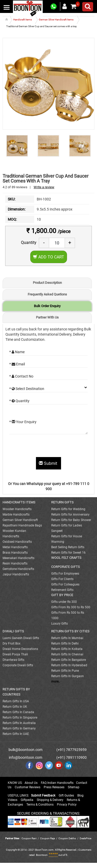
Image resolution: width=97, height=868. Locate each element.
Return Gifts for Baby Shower (71, 520)
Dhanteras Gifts (13, 660)
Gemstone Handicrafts (18, 569)
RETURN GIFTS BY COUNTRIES (16, 692)
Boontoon (42, 855)
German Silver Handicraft (20, 520)
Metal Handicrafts (15, 547)
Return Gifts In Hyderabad (69, 665)
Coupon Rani (29, 838)
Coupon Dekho (67, 838)
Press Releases (54, 787)
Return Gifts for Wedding (68, 509)
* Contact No (21, 376)
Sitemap (74, 787)
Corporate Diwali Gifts (18, 665)
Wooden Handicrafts (17, 509)
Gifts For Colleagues (65, 584)
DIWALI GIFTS (13, 631)
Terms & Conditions (40, 805)
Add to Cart (49, 257)
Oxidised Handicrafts (17, 542)
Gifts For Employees (65, 574)
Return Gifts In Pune (65, 671)
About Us (31, 783)
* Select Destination (27, 389)
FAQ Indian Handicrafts (57, 783)
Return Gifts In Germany (19, 728)
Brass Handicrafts (15, 553)
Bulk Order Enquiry (47, 306)
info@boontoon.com (25, 757)
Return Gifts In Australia (19, 723)
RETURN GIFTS (62, 502)
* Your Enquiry (23, 422)
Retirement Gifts (62, 590)
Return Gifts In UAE (16, 734)
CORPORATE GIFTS (66, 567)
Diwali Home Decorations (20, 649)
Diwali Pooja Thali (15, 654)
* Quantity (19, 401)
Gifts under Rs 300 (64, 602)
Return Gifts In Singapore (20, 718)
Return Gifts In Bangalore (69, 660)
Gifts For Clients (62, 579)
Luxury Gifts (59, 624)
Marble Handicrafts (16, 515)
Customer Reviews (28, 787)
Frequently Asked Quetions (47, 294)
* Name (17, 352)
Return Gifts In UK (15, 707)
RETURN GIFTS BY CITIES (70, 631)
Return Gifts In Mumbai (67, 638)
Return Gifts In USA (16, 701)
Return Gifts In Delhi (65, 643)
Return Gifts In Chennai (67, 654)
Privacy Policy (67, 805)
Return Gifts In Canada (18, 712)
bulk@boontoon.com (25, 750)
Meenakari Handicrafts (18, 558)
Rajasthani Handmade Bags (22, 525)
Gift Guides (66, 795)
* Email (17, 364)
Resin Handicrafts (15, 563)
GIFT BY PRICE (62, 595)
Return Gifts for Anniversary (70, 515)
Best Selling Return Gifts (68, 547)
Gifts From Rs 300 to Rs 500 (71, 607)
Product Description (47, 283)
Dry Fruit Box (12, 643)
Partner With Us (47, 317)
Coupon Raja (48, 838)
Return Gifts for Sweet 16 (68, 553)
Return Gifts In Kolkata (67, 649)
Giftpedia (27, 800)
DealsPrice (85, 838)
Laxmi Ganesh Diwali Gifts (21, 638)
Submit (48, 463)
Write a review (44, 187)
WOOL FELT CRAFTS (66, 558)
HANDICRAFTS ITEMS (19, 502)
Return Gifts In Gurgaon (68, 676)
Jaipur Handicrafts (16, 574)
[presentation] (49, 447)
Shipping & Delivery (50, 800)
